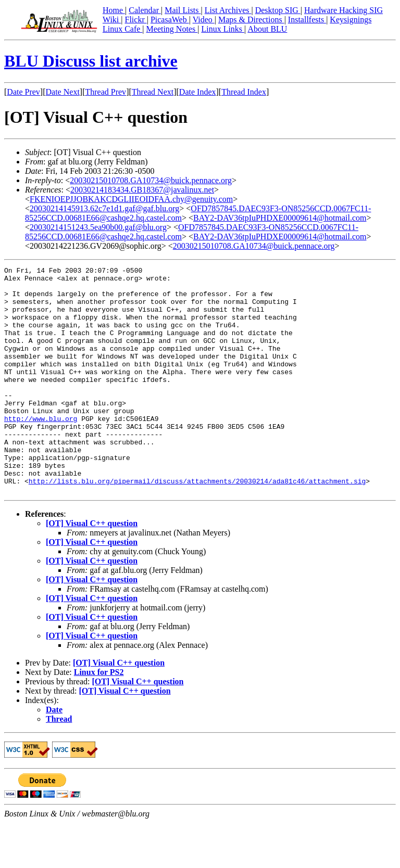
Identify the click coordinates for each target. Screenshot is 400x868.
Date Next (63, 92)
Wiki (112, 20)
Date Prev (23, 92)
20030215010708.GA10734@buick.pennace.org (151, 180)
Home (114, 10)
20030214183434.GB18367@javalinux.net (142, 190)
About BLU (267, 29)
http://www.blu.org (41, 450)
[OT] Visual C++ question (92, 569)
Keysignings (351, 20)
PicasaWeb (170, 20)
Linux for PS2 (99, 717)
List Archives (228, 10)
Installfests (307, 20)
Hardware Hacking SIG (343, 10)
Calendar (145, 10)
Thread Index (244, 92)
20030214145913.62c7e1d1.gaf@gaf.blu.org (104, 208)
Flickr (135, 20)
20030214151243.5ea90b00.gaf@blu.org (98, 227)
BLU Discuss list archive (91, 61)
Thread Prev (105, 92)
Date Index (198, 92)
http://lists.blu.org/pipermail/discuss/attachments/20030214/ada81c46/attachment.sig (197, 525)
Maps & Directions (251, 20)
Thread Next (153, 92)
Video (204, 20)
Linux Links (223, 29)
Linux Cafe (122, 29)
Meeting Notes (172, 29)
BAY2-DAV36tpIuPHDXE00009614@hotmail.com (280, 218)
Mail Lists (183, 10)
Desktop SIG (278, 10)
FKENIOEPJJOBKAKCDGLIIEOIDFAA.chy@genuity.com (131, 199)
